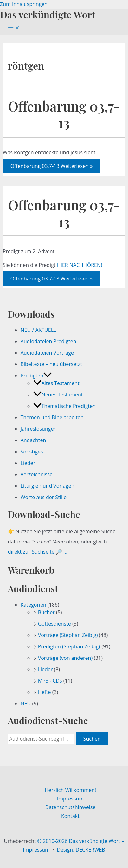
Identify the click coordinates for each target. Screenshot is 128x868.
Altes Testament (56, 383)
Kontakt (70, 816)
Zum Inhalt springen (24, 4)
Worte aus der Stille (44, 497)
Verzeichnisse (37, 474)
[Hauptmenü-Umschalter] (14, 28)
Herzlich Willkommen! (70, 790)
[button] (48, 376)
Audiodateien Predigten (48, 341)
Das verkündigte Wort (48, 14)
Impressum (70, 799)
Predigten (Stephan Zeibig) (69, 646)
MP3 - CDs (50, 681)
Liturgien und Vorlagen (48, 486)
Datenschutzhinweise (70, 807)
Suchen (92, 739)
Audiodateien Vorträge (47, 353)
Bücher (46, 612)
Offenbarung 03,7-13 (64, 114)
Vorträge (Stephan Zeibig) (68, 635)
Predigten (36, 376)
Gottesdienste (54, 624)
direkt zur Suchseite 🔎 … (38, 552)
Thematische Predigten (64, 406)
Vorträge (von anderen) (65, 658)
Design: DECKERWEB (81, 850)
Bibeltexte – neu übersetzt (51, 364)
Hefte (45, 692)
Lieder (28, 463)
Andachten (33, 440)
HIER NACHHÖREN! (80, 265)
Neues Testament (58, 395)
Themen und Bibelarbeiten (52, 417)
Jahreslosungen (39, 429)
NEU (26, 704)
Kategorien (33, 605)
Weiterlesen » (51, 166)
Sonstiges (32, 452)
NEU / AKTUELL (38, 330)
